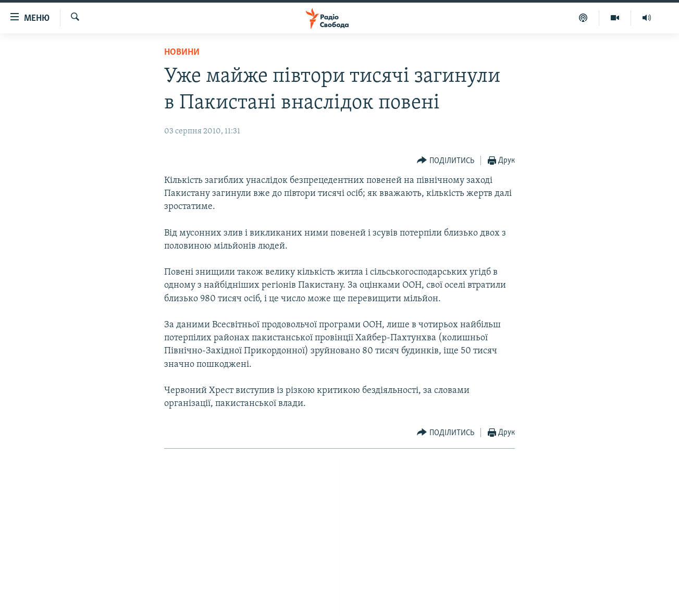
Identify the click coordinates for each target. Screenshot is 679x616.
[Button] (446, 161)
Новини (182, 52)
